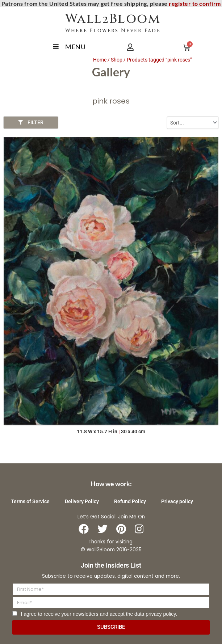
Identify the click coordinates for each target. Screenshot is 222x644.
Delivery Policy (82, 501)
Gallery (111, 72)
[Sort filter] (193, 123)
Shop (117, 60)
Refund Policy (130, 501)
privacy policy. (161, 614)
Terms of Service (30, 501)
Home (100, 60)
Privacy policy (177, 501)
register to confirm (195, 3)
